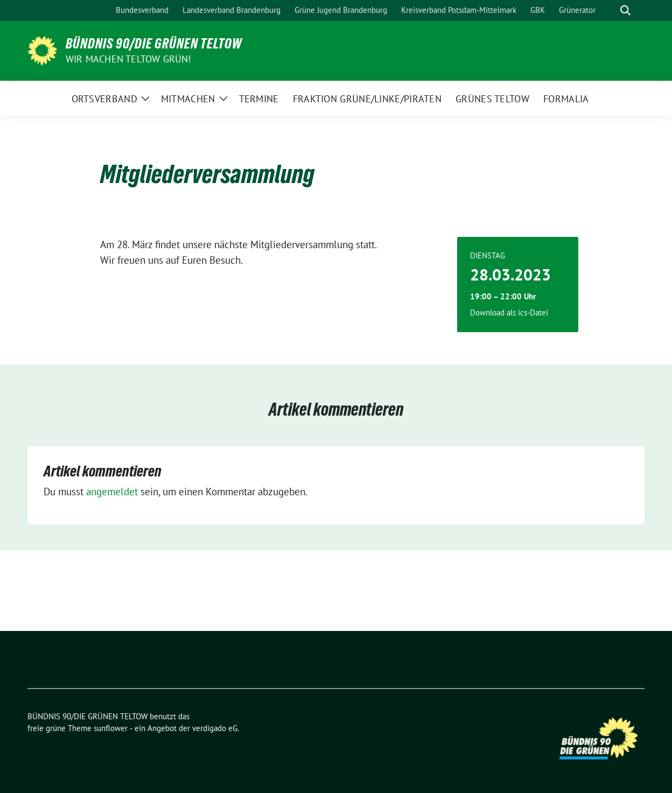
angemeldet (112, 492)
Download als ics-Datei (509, 313)
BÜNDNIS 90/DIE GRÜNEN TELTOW (154, 44)
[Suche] (610, 10)
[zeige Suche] (625, 10)
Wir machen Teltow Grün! (128, 59)
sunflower (111, 728)
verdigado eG (215, 728)
